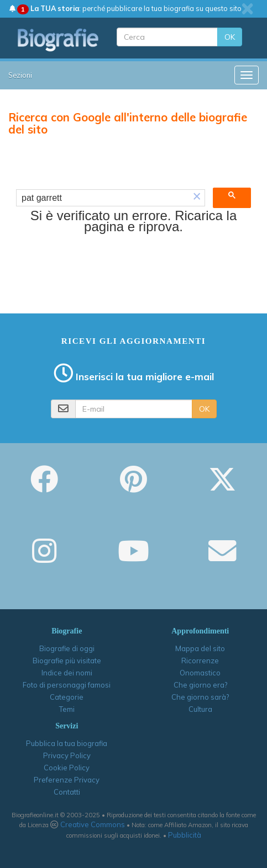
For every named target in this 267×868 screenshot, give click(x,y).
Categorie (67, 697)
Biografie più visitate (67, 661)
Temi (67, 709)
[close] (247, 9)
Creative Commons (93, 824)
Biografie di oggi (67, 648)
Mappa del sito (200, 648)
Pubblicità (185, 835)
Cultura (200, 709)
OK (230, 37)
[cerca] (103, 198)
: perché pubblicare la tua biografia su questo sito (125, 8)
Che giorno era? (200, 685)
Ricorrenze (200, 661)
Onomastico (200, 673)
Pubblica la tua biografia (67, 743)
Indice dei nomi (67, 673)
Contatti (67, 792)
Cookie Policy (67, 768)
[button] (197, 198)
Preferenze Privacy (67, 780)
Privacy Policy (67, 755)
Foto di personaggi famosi (67, 685)
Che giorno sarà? (200, 697)
